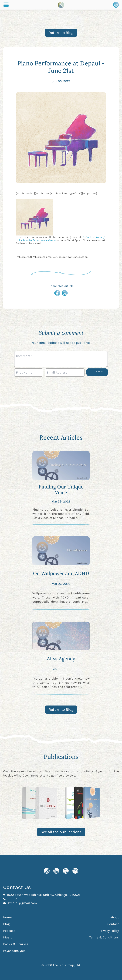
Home (7, 917)
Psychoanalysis (14, 951)
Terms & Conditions (104, 937)
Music (8, 937)
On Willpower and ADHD (61, 573)
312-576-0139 (17, 899)
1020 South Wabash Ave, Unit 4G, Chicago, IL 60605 (44, 895)
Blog (6, 924)
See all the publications (61, 832)
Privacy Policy (109, 931)
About (115, 917)
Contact (113, 924)
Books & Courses (16, 944)
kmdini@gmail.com (22, 903)
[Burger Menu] (6, 5)
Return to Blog (61, 33)
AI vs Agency (61, 659)
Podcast (9, 931)
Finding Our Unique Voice (61, 490)
